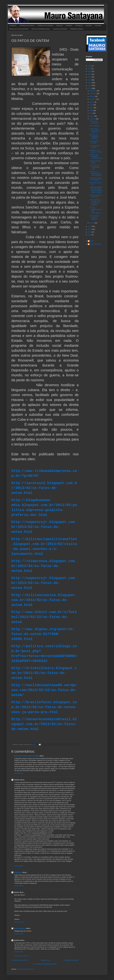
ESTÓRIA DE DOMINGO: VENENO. (94, 137)
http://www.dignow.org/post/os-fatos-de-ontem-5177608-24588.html (43, 634)
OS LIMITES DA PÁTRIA (95, 147)
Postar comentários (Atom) (26, 969)
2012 (90, 226)
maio (91, 110)
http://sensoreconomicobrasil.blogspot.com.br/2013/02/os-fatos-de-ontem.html (44, 724)
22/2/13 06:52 (19, 886)
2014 (90, 85)
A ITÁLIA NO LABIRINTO (94, 122)
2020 (90, 69)
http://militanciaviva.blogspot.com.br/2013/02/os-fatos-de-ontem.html (44, 600)
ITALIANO (98, 26)
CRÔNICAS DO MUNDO (45, 26)
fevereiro (93, 119)
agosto (92, 102)
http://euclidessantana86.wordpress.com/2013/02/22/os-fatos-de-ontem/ (44, 690)
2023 (90, 66)
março (92, 116)
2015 (90, 83)
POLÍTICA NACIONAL (60, 29)
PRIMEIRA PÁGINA (77, 29)
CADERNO (13, 26)
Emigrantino (18, 872)
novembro (93, 94)
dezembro (93, 91)
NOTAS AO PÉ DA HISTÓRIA (19, 29)
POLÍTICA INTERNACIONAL (41, 29)
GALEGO (89, 26)
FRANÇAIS (79, 26)
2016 (90, 80)
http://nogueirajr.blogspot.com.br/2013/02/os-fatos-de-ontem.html (44, 527)
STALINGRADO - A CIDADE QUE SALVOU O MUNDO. (96, 202)
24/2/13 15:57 (19, 952)
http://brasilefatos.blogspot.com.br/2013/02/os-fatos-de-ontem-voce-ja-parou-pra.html (44, 707)
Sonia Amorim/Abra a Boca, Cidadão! (27, 756)
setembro (93, 99)
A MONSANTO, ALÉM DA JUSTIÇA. (94, 218)
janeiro (92, 223)
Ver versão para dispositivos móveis (45, 964)
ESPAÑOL (69, 26)
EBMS (92, 241)
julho (91, 105)
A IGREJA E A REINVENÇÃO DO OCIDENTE (95, 174)
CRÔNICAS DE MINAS (27, 26)
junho (92, 108)
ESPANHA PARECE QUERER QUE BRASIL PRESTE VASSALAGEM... (96, 190)
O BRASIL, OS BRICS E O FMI (95, 151)
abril (91, 113)
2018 (90, 74)
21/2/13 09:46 (19, 773)
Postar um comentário (21, 956)
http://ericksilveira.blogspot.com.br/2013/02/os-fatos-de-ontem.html (44, 673)
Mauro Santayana (20, 928)
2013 (90, 88)
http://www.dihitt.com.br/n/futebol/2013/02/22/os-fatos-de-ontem (44, 617)
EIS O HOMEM (94, 126)
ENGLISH (60, 26)
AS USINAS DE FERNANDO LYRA (94, 167)
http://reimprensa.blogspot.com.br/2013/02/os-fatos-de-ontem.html (44, 566)
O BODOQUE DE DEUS (95, 162)
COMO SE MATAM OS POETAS (96, 179)
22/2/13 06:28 (19, 866)
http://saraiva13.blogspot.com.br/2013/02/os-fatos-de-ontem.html (44, 488)
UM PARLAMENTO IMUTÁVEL (96, 196)
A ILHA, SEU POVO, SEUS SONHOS (95, 131)
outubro (92, 96)
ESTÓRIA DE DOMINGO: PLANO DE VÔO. (96, 157)
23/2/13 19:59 (19, 922)
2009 (90, 235)
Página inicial (45, 960)
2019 (90, 71)
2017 (90, 77)
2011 (90, 229)
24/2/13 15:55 (19, 934)
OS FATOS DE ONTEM (94, 142)
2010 (90, 232)
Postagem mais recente (20, 960)
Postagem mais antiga (71, 960)
